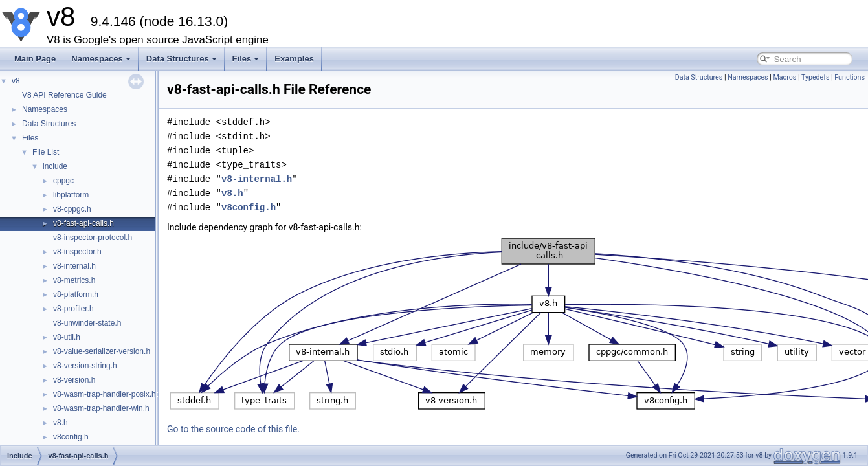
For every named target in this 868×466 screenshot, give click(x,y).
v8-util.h (67, 337)
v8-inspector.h (77, 252)
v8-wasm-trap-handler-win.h (101, 408)
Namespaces (101, 59)
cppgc (63, 181)
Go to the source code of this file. (233, 429)
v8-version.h (74, 380)
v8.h (61, 423)
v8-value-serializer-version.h (102, 351)
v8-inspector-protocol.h (93, 238)
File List (46, 152)
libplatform (71, 195)
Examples (294, 59)
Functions (850, 77)
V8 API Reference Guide (64, 95)
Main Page (35, 59)
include (55, 166)
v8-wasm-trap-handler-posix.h (105, 394)
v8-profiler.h (73, 309)
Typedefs (816, 77)
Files (246, 59)
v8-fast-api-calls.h (83, 223)
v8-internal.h (74, 266)
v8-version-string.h (85, 366)
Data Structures (182, 59)
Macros (785, 77)
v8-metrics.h (74, 280)
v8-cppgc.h (72, 209)
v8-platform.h (76, 294)
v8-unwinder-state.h (87, 323)
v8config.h (71, 437)
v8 (16, 81)
